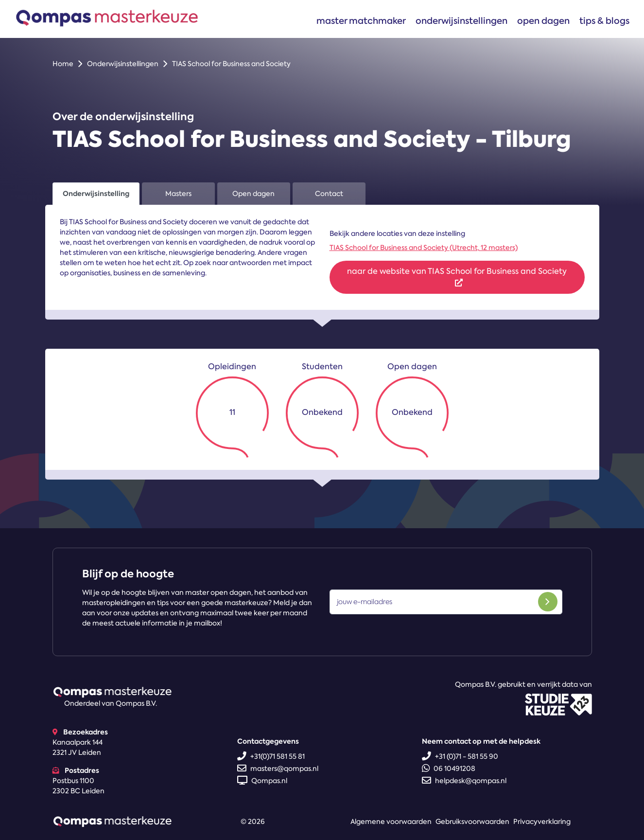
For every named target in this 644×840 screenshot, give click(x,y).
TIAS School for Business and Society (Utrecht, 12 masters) (424, 248)
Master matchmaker (361, 21)
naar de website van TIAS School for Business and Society (457, 276)
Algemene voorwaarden (391, 822)
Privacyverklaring (542, 822)
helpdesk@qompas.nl (464, 781)
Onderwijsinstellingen (461, 21)
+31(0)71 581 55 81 (271, 756)
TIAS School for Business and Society (231, 64)
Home (63, 64)
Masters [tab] (178, 194)
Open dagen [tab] (253, 194)
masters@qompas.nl (278, 769)
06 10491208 (449, 769)
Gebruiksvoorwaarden (472, 822)
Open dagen (543, 21)
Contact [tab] (329, 194)
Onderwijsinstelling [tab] (96, 194)
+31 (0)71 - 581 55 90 (460, 756)
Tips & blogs (604, 21)
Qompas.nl (262, 781)
